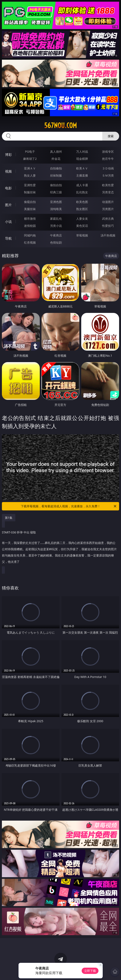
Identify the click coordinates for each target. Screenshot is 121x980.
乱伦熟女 (82, 192)
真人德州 (56, 152)
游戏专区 (108, 152)
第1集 (9, 518)
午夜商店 (56, 235)
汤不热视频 (108, 235)
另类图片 (108, 209)
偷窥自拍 (30, 202)
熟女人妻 (30, 175)
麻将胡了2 (30, 159)
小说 (8, 222)
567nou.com (60, 125)
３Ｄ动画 (108, 168)
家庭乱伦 (56, 219)
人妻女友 (82, 219)
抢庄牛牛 (108, 159)
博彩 (8, 155)
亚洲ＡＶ (30, 168)
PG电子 (30, 152)
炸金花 (56, 159)
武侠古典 (108, 219)
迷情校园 (30, 226)
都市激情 (30, 219)
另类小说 (56, 226)
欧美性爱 (108, 185)
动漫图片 (108, 202)
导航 (8, 238)
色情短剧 (56, 242)
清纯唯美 (56, 209)
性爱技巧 (108, 226)
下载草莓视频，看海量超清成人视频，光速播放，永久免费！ (69, 506)
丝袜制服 (56, 175)
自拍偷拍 (56, 168)
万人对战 (82, 152)
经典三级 (56, 192)
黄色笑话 (82, 226)
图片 (8, 205)
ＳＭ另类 (108, 175)
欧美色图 (82, 202)
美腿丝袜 (30, 209)
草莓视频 (82, 235)
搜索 (111, 136)
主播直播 (82, 175)
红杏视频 (30, 242)
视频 (8, 171)
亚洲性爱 (30, 185)
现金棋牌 (82, 159)
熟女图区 (82, 209)
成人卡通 (82, 185)
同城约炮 (30, 235)
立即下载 (90, 971)
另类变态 (108, 192)
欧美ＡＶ (82, 168)
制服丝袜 (30, 192)
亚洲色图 (56, 202)
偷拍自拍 (56, 185)
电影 (8, 188)
